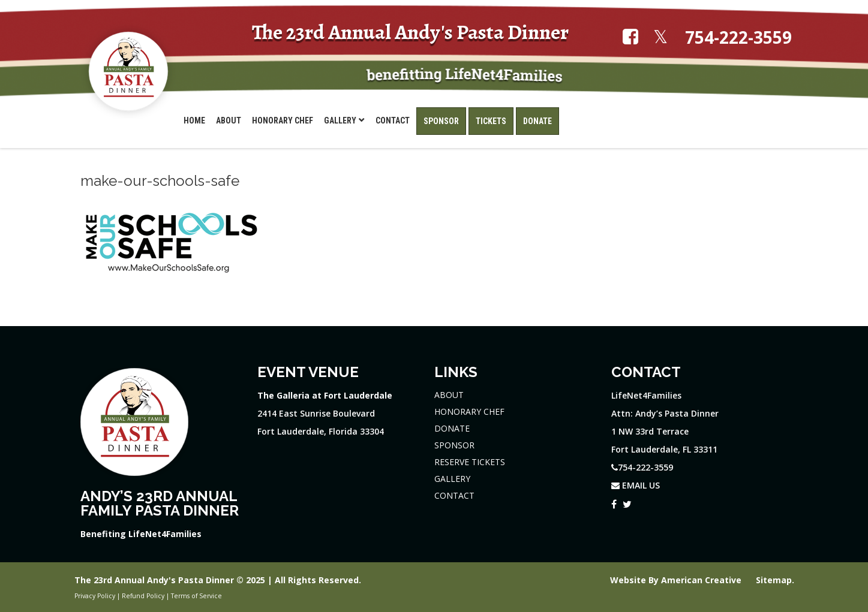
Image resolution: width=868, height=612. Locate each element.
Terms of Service (196, 596)
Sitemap (774, 580)
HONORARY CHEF (469, 411)
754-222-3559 (738, 37)
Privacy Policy (95, 596)
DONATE (452, 428)
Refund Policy (143, 596)
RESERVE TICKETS (470, 462)
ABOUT (449, 395)
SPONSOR (454, 445)
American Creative (702, 580)
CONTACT (454, 495)
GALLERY (452, 479)
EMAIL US (636, 485)
